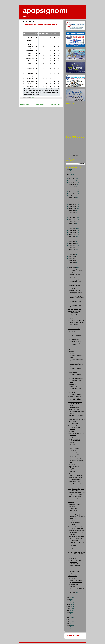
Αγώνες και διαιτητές (74, 349)
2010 (69, 626)
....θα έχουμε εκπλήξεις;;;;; (75, 566)
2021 (69, 602)
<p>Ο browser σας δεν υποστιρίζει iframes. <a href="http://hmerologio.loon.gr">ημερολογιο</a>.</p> (76, 147)
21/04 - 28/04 (72, 246)
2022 (69, 600)
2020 (69, 604)
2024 (69, 174)
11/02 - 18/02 (72, 261)
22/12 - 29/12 (72, 178)
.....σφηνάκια (72, 353)
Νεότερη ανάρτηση (25, 104)
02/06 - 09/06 (72, 232)
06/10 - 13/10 (72, 202)
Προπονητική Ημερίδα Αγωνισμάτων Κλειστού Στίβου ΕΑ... (75, 271)
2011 (69, 624)
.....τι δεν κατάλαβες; (74, 325)
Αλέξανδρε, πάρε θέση (74, 329)
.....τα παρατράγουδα (74, 339)
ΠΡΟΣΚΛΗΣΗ (72, 421)
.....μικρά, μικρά (72, 457)
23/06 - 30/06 (72, 226)
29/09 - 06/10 (72, 204)
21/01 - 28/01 (72, 267)
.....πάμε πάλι (72, 333)
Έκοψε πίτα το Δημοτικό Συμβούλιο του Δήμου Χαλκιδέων (75, 427)
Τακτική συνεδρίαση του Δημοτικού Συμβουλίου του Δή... (76, 498)
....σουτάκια (71, 413)
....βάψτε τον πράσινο (74, 407)
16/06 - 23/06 (72, 228)
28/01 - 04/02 (72, 265)
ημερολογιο (76, 156)
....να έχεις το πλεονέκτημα (75, 315)
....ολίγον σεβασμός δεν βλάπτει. (77, 419)
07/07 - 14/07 (72, 222)
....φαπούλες (72, 331)
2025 (69, 172)
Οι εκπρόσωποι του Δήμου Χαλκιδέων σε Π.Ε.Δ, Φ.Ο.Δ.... (75, 404)
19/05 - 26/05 (72, 237)
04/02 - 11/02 (72, 263)
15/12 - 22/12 (72, 180)
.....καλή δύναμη (73, 508)
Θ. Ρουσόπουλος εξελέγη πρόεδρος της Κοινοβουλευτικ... (75, 562)
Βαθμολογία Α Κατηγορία (75, 309)
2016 (69, 613)
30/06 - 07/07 (72, 224)
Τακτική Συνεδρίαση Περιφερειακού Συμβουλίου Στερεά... (76, 468)
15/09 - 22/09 (72, 209)
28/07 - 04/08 (72, 215)
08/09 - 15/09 (72, 211)
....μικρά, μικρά (72, 327)
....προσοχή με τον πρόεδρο (76, 378)
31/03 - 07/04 (72, 252)
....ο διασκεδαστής (73, 584)
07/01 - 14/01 (72, 595)
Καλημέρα (71, 351)
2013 (69, 619)
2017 (69, 611)
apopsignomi (45, 10)
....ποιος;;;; (71, 431)
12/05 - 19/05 (72, 239)
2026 (69, 170)
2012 (69, 622)
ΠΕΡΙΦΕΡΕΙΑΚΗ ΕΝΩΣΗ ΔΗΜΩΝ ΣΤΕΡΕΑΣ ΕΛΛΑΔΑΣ (75, 441)
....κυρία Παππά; (73, 386)
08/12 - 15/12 (72, 183)
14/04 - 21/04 (72, 248)
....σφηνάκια (72, 550)
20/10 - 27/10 (72, 198)
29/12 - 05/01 (72, 176)
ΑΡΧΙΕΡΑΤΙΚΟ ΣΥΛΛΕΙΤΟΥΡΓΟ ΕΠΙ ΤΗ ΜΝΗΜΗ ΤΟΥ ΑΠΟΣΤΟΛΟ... (77, 544)
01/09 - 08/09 (72, 213)
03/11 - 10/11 (72, 193)
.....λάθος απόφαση (73, 574)
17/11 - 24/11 (72, 189)
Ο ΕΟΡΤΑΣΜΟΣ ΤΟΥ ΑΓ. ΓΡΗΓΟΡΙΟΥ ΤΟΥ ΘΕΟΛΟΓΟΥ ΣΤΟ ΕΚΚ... (75, 398)
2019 (69, 606)
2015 (69, 615)
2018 (69, 609)
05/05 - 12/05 (72, 241)
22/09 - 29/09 (72, 206)
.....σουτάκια (72, 347)
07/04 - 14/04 (72, 250)
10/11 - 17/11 (72, 191)
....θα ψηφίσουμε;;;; (73, 513)
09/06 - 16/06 (72, 230)
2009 (69, 628)
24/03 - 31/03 (72, 254)
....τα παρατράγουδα (74, 424)
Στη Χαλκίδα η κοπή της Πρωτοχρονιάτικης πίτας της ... (76, 298)
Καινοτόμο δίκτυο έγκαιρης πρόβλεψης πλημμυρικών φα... (76, 365)
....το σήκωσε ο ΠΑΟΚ (74, 504)
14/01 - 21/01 (72, 593)
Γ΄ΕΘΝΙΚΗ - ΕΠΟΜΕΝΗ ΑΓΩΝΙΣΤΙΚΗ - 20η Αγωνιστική (75, 343)
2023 (69, 598)
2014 (69, 617)
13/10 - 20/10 (72, 200)
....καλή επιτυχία (73, 556)
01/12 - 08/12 (72, 185)
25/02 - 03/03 (72, 256)
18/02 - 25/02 (72, 259)
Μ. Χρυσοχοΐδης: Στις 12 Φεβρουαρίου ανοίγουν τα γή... (76, 460)
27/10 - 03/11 (72, 196)
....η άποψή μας (73, 451)
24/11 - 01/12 (72, 187)
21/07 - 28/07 (72, 217)
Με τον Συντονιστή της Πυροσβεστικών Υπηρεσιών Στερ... (76, 483)
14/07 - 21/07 (72, 220)
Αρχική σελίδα (40, 104)
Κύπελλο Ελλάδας (73, 576)
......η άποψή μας (73, 511)
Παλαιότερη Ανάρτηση (56, 104)
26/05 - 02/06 (72, 235)
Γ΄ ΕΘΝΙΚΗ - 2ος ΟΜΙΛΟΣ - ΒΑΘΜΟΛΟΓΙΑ (40, 24)
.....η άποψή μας (73, 372)
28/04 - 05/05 (72, 243)
